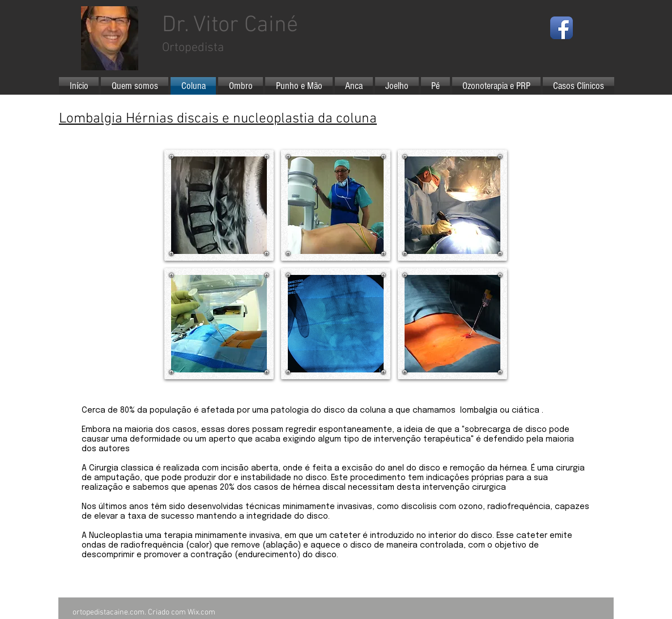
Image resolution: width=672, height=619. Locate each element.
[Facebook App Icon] (562, 28)
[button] (219, 205)
